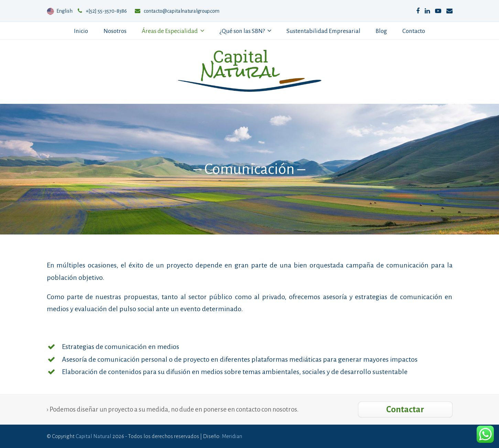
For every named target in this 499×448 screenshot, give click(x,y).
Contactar (405, 409)
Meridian (232, 436)
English (60, 11)
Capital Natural (94, 436)
